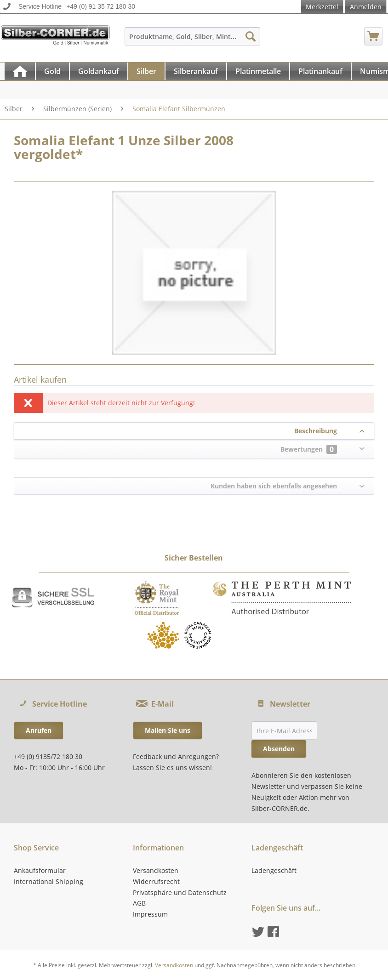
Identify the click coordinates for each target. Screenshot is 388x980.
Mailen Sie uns (168, 730)
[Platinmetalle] (258, 71)
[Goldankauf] (99, 71)
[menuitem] (192, 41)
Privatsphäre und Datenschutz (180, 892)
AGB (139, 903)
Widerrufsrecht (156, 881)
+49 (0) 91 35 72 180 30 (101, 6)
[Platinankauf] (320, 71)
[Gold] (52, 71)
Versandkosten (156, 870)
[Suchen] (251, 36)
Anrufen (39, 730)
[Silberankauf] (196, 71)
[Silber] (146, 71)
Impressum (150, 914)
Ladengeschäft (274, 870)
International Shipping (48, 881)
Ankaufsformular (40, 870)
